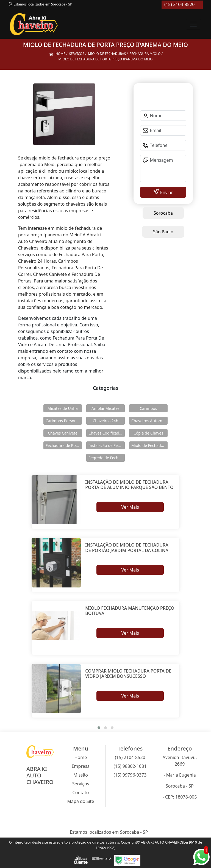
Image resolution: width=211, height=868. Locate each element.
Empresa (81, 766)
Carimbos (148, 408)
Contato (81, 793)
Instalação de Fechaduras (107, 445)
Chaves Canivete (63, 433)
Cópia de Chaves (148, 433)
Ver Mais (130, 507)
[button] (99, 728)
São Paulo (163, 232)
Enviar (166, 192)
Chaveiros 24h (106, 421)
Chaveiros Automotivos (149, 421)
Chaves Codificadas (106, 433)
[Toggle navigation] (193, 24)
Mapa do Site (81, 801)
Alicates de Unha (63, 408)
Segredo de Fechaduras (107, 458)
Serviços (81, 784)
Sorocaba (163, 213)
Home (81, 757)
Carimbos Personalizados (64, 421)
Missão (81, 775)
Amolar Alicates (105, 408)
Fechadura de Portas (64, 445)
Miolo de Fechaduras (149, 445)
